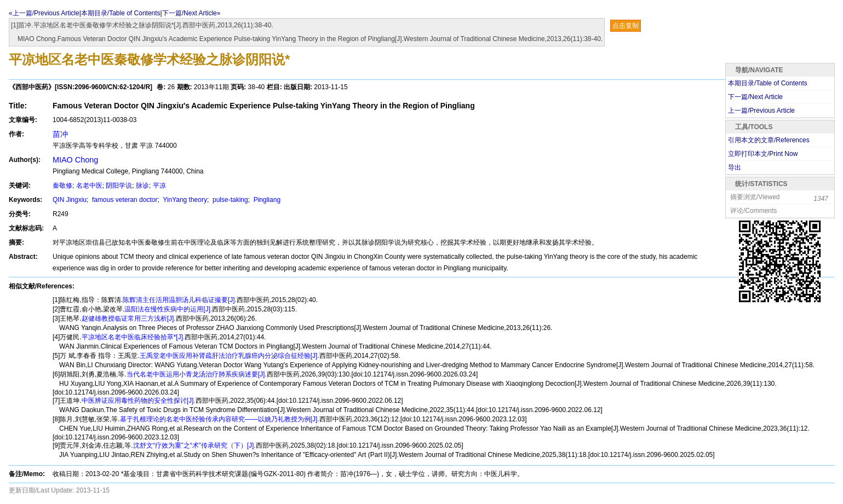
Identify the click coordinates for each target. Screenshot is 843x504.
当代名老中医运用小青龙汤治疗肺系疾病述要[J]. (197, 374)
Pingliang (266, 200)
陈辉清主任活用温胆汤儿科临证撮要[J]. (180, 300)
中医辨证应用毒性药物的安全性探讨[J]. (139, 401)
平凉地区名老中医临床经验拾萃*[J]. (133, 337)
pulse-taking (230, 200)
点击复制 (626, 26)
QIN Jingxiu (70, 200)
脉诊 (142, 186)
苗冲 (60, 134)
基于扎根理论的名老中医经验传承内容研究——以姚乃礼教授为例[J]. (220, 419)
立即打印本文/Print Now (763, 154)
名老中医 (89, 186)
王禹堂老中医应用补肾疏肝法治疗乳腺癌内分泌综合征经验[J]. (230, 356)
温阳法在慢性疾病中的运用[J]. (168, 309)
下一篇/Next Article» (191, 13)
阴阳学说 (119, 186)
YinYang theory (184, 200)
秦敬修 (62, 186)
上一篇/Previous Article (761, 111)
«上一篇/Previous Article (44, 13)
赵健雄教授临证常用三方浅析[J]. (129, 318)
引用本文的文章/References (769, 140)
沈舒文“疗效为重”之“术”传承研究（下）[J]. (194, 445)
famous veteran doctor (124, 200)
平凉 (159, 186)
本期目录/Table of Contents (121, 13)
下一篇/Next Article (755, 97)
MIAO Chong (75, 160)
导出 (735, 167)
